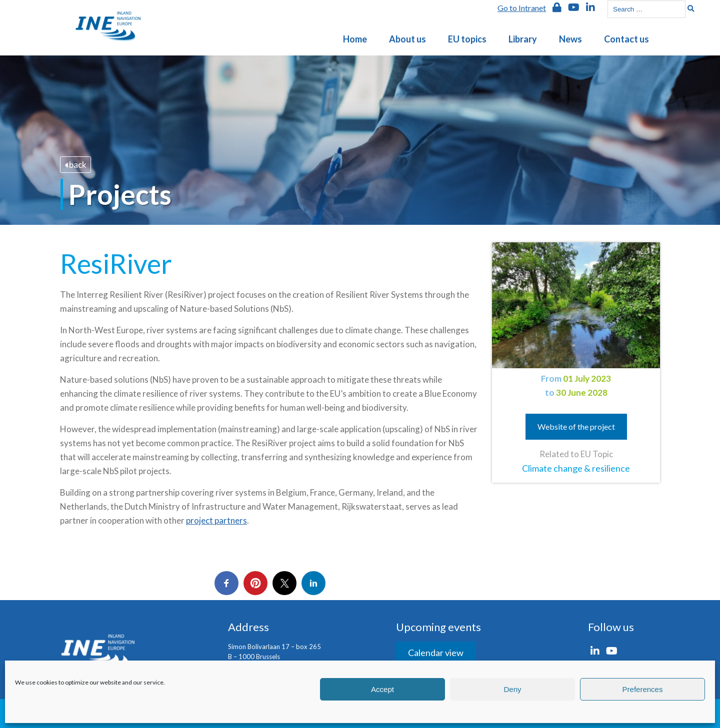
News (570, 39)
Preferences (643, 689)
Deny (512, 689)
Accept (382, 689)
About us (407, 39)
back (75, 165)
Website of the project (576, 426)
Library (523, 39)
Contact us (626, 39)
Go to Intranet (522, 8)
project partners (216, 520)
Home (355, 39)
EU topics (467, 39)
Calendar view (436, 653)
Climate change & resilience (576, 468)
